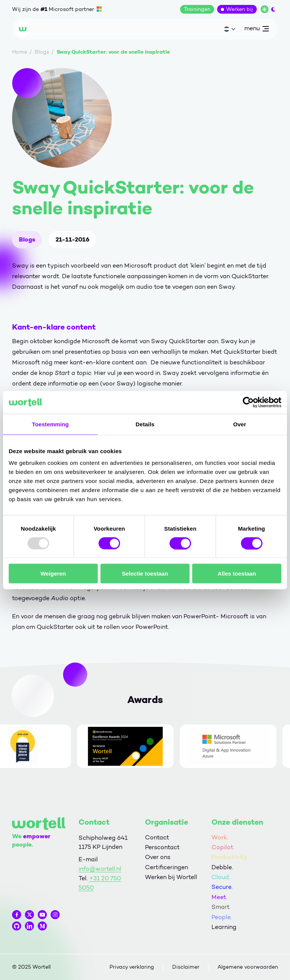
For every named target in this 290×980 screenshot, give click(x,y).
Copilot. (223, 847)
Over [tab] (240, 424)
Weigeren (53, 574)
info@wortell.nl (100, 869)
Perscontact (162, 847)
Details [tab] (145, 424)
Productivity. (230, 857)
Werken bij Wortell (171, 877)
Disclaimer (186, 967)
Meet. (219, 897)
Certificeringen (167, 867)
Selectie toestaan (145, 574)
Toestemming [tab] (51, 424)
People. (222, 917)
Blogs (27, 239)
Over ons (158, 857)
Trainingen (197, 9)
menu (256, 30)
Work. (220, 837)
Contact (157, 837)
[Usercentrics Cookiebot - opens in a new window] (248, 402)
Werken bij (240, 9)
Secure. (222, 887)
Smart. (221, 907)
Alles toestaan (237, 574)
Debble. (222, 867)
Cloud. (221, 877)
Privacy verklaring (132, 967)
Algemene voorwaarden (248, 967)
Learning (224, 927)
